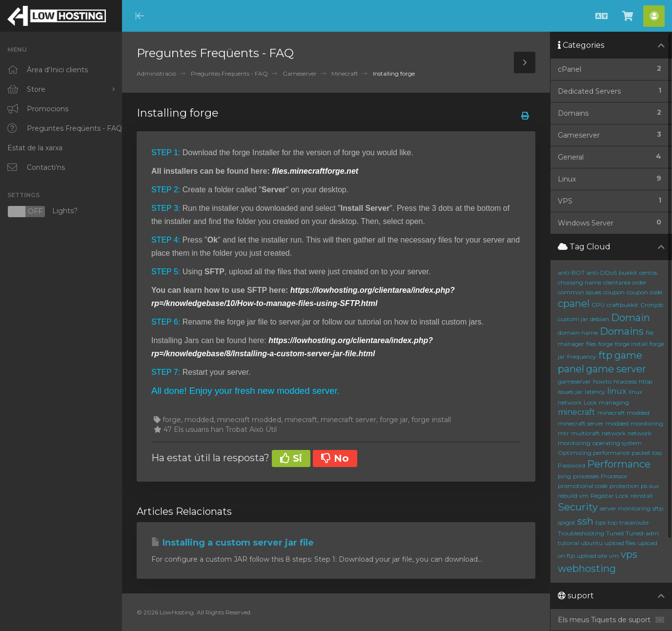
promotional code (583, 486)
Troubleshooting (581, 533)
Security (578, 507)
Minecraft (345, 73)
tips (601, 522)
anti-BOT (571, 273)
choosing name (580, 282)
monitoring (647, 423)
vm (614, 556)
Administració (156, 73)
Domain (631, 318)
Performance (619, 464)
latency (595, 392)
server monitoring (625, 508)
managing (614, 402)
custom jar (573, 319)
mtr (563, 433)
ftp (605, 355)
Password (571, 465)
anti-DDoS (602, 273)
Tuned (615, 533)
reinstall (641, 496)
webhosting (587, 569)
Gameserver (300, 73)
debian (600, 319)
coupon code (644, 292)
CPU (598, 305)
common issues (580, 292)
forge (606, 344)
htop (646, 381)
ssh (585, 521)
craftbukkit (622, 305)
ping (564, 476)
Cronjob (652, 305)
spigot (567, 522)
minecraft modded (623, 413)
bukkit (628, 273)
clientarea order (625, 282)
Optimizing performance (594, 453)
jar (579, 392)
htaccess (625, 381)
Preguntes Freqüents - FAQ (229, 73)
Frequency (582, 356)
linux (617, 391)
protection (624, 486)
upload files (620, 543)
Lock (590, 402)
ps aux (650, 486)
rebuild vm (573, 496)
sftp (658, 508)
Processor (614, 476)
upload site (592, 556)
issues (566, 392)
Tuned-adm (642, 533)
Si (291, 458)
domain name (578, 333)
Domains (622, 331)
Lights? (42, 212)
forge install (631, 344)
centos (648, 273)
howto (602, 381)
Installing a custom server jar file (233, 543)
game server (616, 369)
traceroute (634, 522)
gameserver (574, 381)
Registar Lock (610, 496)
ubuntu (592, 543)
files (591, 344)
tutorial (568, 543)
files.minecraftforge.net (315, 171)
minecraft (577, 412)
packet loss (647, 453)
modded (617, 423)
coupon (614, 292)
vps (629, 554)
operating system (617, 443)
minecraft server (581, 423)
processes (586, 476)
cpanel (574, 304)
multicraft (585, 433)
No (335, 458)
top (612, 522)
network (614, 433)
